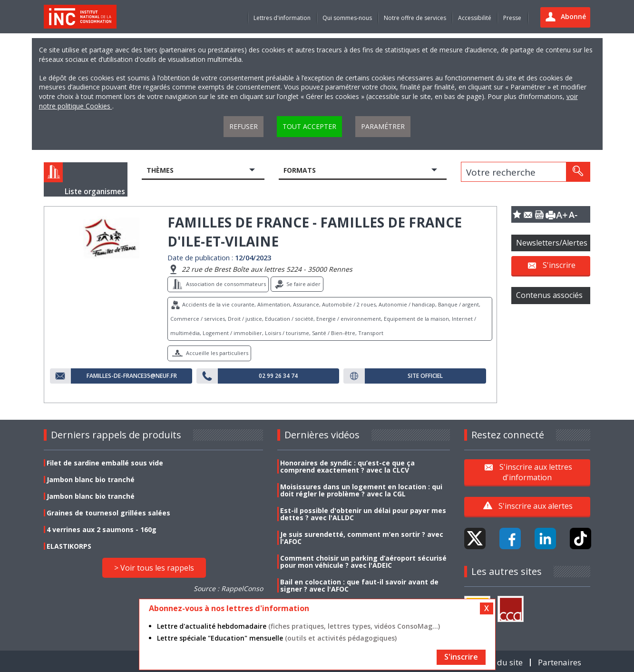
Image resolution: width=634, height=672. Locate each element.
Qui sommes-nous (347, 18)
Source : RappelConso (228, 588)
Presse (512, 18)
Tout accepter (309, 126)
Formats (300, 170)
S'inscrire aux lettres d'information (536, 472)
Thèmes (160, 170)
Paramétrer (383, 126)
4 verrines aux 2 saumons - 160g (102, 529)
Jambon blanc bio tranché (91, 479)
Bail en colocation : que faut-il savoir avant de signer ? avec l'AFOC (359, 585)
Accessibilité (475, 18)
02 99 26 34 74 (278, 376)
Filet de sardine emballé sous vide (105, 463)
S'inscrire (559, 265)
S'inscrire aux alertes (536, 506)
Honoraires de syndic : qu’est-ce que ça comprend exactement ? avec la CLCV (347, 466)
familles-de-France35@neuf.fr (132, 376)
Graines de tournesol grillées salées (108, 513)
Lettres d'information (282, 18)
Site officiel (425, 376)
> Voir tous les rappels (154, 568)
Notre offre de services (415, 18)
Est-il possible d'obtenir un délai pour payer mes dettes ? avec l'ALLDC (363, 514)
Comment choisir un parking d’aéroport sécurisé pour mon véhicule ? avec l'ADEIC (363, 562)
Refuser (244, 126)
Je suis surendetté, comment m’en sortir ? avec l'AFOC (362, 538)
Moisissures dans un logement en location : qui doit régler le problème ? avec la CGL (361, 490)
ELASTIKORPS (69, 546)
